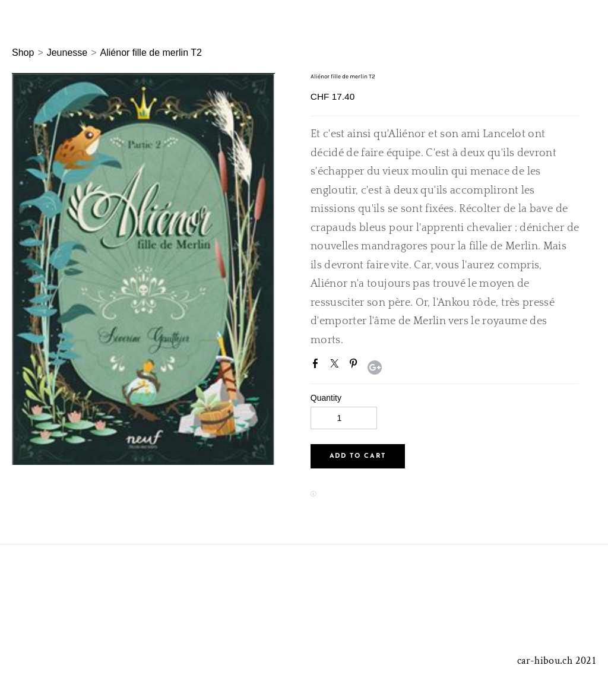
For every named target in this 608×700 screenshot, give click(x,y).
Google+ (375, 368)
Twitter (337, 366)
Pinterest (356, 366)
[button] (358, 456)
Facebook (318, 366)
